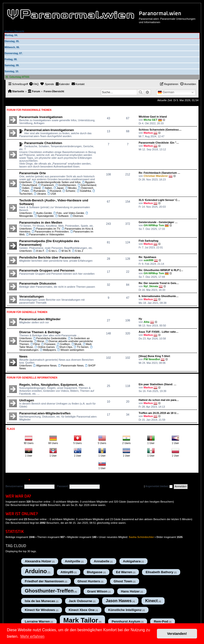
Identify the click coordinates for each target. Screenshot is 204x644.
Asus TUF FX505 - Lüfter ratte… (159, 332)
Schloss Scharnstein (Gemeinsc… (160, 130)
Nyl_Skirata (151, 286)
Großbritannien (66, 185)
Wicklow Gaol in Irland (153, 117)
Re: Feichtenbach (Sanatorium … (159, 173)
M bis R (65, 251)
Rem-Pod (161, 621)
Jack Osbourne (80, 601)
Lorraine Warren (37, 621)
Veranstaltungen (32, 296)
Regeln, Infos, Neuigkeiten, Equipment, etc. (52, 385)
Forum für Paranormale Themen (29, 110)
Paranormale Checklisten (43, 143)
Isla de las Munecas (40, 601)
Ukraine (40, 194)
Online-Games (45, 347)
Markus (148, 133)
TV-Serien (81, 347)
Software (62, 216)
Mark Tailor (81, 620)
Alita (147, 322)
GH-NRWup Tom (154, 225)
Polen (24, 191)
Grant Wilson (97, 591)
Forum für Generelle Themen (27, 312)
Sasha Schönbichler (141, 537)
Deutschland (28, 185)
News (23, 356)
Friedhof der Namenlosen (44, 581)
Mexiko (71, 188)
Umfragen (27, 400)
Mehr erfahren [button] (32, 636)
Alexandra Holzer (38, 561)
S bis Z (78, 251)
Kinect (151, 601)
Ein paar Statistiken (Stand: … (158, 384)
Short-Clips (64, 347)
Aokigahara (132, 561)
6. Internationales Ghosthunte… (159, 296)
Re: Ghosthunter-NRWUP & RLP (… (161, 270)
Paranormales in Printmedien (50, 232)
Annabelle (102, 561)
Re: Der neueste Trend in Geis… (159, 283)
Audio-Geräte (43, 213)
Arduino (36, 571)
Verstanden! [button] (177, 634)
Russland (54, 191)
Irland (36, 188)
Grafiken (63, 344)
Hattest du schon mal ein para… (159, 400)
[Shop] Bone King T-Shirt (154, 356)
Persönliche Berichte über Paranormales (50, 257)
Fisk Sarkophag (148, 241)
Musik (76, 344)
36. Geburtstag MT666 (17, 77)
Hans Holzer (130, 591)
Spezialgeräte (44, 216)
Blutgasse (95, 572)
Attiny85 (67, 572)
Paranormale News (71, 365)
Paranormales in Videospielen (45, 234)
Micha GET (151, 120)
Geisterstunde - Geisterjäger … (158, 222)
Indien (24, 188)
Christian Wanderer (156, 176)
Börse (39, 341)
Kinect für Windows (40, 610)
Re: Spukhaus (147, 257)
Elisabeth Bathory (159, 572)
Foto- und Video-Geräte (69, 213)
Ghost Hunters (89, 581)
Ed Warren (124, 572)
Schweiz (69, 191)
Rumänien (38, 191)
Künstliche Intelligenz (125, 610)
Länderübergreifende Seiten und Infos (57, 182)
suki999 (148, 260)
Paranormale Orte (33, 173)
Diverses (77, 216)
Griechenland (87, 185)
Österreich (86, 188)
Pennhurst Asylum (126, 621)
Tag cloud (16, 546)
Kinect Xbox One (82, 610)
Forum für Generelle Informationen (32, 378)
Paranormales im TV (47, 229)
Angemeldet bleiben (159, 486)
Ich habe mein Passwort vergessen (123, 486)
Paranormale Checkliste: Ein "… (159, 143)
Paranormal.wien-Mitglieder (40, 319)
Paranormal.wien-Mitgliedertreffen (45, 413)
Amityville (73, 561)
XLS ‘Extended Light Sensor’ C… (159, 200)
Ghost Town (123, 581)
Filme (35, 344)
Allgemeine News (45, 365)
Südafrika (84, 191)
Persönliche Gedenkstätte (50, 338)
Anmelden (16, 480)
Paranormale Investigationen (41, 117)
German (166, 92)
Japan (59, 188)
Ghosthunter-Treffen (49, 591)
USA (52, 194)
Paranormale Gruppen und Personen (47, 270)
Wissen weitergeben (71, 350)
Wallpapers (48, 350)
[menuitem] (34, 84)
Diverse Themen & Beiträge (40, 332)
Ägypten (88, 182)
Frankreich (46, 185)
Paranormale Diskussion (38, 283)
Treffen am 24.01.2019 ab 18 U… (159, 413)
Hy (140, 319)
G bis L (51, 251)
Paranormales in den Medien (41, 222)
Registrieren (45, 480)
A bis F (39, 251)
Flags (11, 429)
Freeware (48, 344)
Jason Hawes (119, 601)
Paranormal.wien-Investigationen (49, 130)
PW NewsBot (152, 359)
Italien (47, 188)
